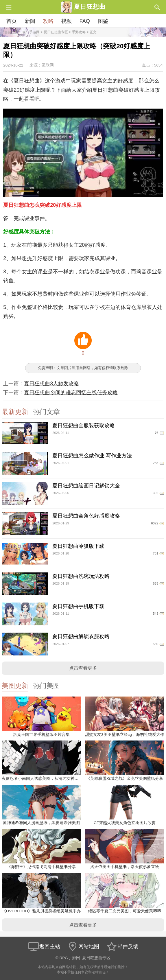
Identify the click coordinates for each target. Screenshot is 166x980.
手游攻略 (79, 32)
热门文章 (47, 412)
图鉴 (103, 21)
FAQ (85, 21)
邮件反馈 (122, 946)
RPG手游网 (31, 32)
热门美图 (47, 686)
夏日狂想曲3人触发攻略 (51, 384)
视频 (67, 21)
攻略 (48, 21)
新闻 (30, 21)
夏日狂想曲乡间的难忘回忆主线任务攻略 (71, 393)
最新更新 (15, 412)
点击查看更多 (83, 668)
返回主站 (44, 946)
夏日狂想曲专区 (56, 32)
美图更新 (15, 686)
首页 (12, 21)
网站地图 (83, 946)
